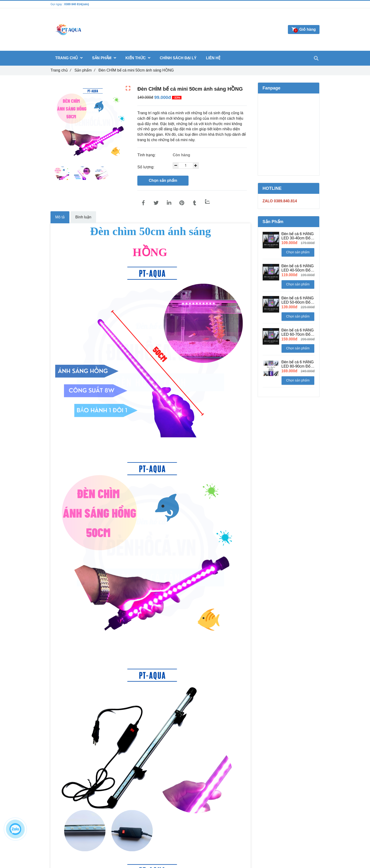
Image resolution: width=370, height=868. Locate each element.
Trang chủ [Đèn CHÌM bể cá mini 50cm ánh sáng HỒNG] (61, 70)
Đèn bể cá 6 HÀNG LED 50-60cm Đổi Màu (298, 300)
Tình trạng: (147, 155)
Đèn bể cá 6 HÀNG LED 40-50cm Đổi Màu (298, 268)
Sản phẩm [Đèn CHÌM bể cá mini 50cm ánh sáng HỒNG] (85, 70)
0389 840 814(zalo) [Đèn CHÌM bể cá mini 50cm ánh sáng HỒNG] (77, 4)
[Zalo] (207, 201)
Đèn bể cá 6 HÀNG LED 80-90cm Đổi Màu (298, 364)
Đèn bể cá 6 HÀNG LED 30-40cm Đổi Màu (298, 236)
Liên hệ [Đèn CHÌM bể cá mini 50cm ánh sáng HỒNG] (213, 58)
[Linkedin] (169, 203)
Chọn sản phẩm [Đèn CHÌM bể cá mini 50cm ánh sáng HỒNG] (163, 180)
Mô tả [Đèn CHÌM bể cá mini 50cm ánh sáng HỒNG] (60, 217)
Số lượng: (146, 167)
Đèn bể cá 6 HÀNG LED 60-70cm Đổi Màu (298, 332)
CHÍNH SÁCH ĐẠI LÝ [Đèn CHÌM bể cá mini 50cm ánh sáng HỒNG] (178, 58)
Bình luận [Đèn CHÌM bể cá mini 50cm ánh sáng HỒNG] (83, 217)
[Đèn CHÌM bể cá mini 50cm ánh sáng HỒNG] (143, 203)
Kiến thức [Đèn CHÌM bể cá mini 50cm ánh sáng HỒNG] (138, 58)
